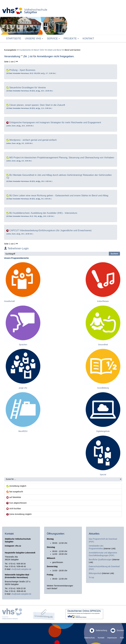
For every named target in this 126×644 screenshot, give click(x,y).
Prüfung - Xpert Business (22, 70)
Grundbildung (103, 388)
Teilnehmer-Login (16, 248)
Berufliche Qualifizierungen (101, 560)
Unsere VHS (34, 39)
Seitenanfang (98, 631)
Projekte (71, 39)
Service (53, 39)
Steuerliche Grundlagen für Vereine (28, 88)
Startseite (14, 39)
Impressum (112, 638)
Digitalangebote (103, 431)
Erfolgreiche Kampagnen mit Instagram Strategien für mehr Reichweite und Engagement (55, 122)
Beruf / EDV (39, 50)
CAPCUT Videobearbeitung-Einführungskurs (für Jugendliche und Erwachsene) (50, 230)
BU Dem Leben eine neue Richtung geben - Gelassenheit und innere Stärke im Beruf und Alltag (59, 196)
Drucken (117, 631)
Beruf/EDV (23, 431)
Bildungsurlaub (95, 573)
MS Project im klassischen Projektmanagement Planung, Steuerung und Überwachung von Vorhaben (62, 158)
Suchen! (114, 254)
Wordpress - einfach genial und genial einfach (33, 140)
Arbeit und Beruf (54, 50)
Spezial (103, 475)
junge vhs (23, 388)
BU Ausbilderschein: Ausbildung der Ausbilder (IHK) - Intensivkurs (43, 213)
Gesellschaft (9, 301)
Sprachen (23, 345)
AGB (122, 638)
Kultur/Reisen (103, 301)
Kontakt (88, 39)
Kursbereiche (25, 50)
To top (91, 577)
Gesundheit (103, 345)
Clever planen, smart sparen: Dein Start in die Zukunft (37, 105)
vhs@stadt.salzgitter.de (21, 569)
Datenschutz (89, 638)
